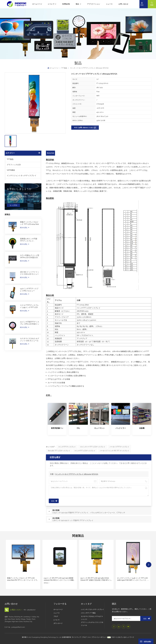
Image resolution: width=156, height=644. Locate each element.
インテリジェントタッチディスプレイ (22, 176)
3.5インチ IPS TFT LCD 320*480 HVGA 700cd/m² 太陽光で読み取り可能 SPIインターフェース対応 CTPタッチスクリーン (96, 579)
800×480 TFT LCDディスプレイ (59, 451)
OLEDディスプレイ (14, 181)
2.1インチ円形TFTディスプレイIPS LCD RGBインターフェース (30, 349)
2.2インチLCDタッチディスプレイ (92, 609)
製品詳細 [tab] (50, 153)
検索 (152, 5)
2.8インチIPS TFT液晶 (88, 613)
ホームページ (37, 4)
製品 (78, 4)
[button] (149, 565)
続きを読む (24, 254)
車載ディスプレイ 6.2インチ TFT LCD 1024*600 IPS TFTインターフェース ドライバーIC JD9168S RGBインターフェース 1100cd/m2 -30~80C (29, 249)
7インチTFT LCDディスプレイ (85, 451)
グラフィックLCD (14, 165)
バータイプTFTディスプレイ (119, 447)
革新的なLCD (12, 186)
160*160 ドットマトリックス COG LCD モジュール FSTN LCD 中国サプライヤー (30, 299)
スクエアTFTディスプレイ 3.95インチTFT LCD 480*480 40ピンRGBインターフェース (29, 332)
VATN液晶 (11, 170)
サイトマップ (76, 637)
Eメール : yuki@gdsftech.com (15, 627)
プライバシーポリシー (99, 637)
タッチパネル (12, 192)
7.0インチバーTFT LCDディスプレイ (93, 447)
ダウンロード (58, 623)
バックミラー (121, 428)
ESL (78, 428)
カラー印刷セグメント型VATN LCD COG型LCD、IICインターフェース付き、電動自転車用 (30, 283)
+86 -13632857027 (29, 610)
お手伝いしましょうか (19, 215)
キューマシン (99, 428)
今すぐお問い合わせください (84, 128)
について (51, 4)
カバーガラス (12, 197)
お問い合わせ (123, 4)
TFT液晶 (64, 68)
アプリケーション (94, 4)
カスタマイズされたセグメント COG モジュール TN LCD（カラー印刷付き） (30, 366)
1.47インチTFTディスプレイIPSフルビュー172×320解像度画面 (29, 316)
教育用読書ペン (57, 428)
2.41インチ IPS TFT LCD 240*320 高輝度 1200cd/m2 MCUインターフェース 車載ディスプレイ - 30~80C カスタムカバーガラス (59, 579)
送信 (146, 618)
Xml (89, 637)
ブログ (56, 616)
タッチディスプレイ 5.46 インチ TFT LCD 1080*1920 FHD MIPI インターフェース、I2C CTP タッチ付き (132, 579)
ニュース (109, 4)
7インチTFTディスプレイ (67, 447)
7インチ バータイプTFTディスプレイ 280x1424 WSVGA (76, 474)
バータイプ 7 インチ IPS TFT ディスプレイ (114, 451)
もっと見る (13, 231)
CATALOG (66, 4)
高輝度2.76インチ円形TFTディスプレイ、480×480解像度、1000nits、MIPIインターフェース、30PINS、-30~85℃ (30, 266)
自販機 (142, 428)
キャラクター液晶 (14, 203)
